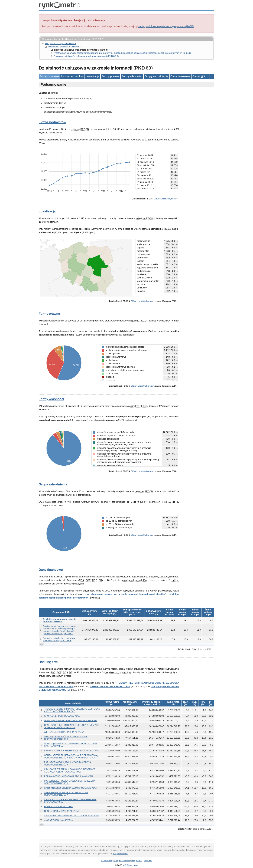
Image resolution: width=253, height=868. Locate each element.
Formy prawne (110, 76)
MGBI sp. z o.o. (130, 865)
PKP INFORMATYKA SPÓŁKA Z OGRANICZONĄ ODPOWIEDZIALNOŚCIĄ (67, 764)
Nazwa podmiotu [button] (73, 703)
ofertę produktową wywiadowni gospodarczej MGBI (166, 26)
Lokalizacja (93, 76)
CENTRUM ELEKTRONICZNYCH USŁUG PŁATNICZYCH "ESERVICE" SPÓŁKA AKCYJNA (72, 726)
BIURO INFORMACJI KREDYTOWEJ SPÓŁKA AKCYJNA (71, 751)
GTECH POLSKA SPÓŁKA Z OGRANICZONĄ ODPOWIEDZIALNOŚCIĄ (66, 738)
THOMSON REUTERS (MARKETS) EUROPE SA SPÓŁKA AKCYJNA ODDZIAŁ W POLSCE (72, 710)
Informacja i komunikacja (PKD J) (65, 47)
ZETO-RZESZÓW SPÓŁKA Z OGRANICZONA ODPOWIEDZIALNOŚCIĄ (66, 794)
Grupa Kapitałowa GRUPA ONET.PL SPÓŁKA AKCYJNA (71, 721)
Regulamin (137, 860)
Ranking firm (200, 76)
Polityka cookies (122, 860)
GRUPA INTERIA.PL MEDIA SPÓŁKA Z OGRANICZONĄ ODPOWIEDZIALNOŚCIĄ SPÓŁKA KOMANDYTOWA (71, 757)
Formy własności (132, 76)
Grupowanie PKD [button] (61, 612)
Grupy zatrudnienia (156, 76)
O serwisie (107, 860)
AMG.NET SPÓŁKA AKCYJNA (58, 820)
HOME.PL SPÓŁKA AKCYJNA (58, 807)
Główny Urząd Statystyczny (166, 199)
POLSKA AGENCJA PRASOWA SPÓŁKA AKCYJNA (69, 776)
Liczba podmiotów (72, 76)
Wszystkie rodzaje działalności (60, 44)
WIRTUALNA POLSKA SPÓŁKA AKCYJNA (64, 732)
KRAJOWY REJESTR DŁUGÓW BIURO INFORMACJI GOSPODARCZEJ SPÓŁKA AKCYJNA (70, 771)
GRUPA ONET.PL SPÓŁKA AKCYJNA (110, 686)
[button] (90, 612)
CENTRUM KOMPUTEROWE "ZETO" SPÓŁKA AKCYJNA (72, 816)
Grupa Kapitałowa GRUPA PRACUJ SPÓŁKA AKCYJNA (70, 788)
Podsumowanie (49, 76)
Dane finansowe (180, 76)
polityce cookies (120, 854)
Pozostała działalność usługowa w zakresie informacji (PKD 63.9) (86, 56)
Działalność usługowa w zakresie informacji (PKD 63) (60, 620)
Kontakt (148, 860)
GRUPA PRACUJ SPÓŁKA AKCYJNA (62, 811)
